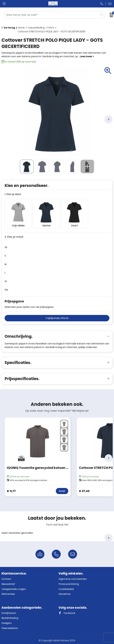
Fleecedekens (10, 626)
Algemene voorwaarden (73, 577)
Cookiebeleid (66, 587)
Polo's (51, 28)
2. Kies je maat (14, 235)
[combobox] (52, 15)
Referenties (8, 592)
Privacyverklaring (69, 582)
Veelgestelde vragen (14, 587)
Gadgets (7, 621)
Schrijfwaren (9, 611)
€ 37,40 (84, 489)
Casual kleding (36, 28)
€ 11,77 (11, 489)
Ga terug (9, 28)
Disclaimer (65, 592)
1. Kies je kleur (13, 194)
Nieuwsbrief (8, 582)
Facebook (67, 611)
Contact (6, 577)
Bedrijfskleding (10, 616)
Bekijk (62, 489)
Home (21, 28)
